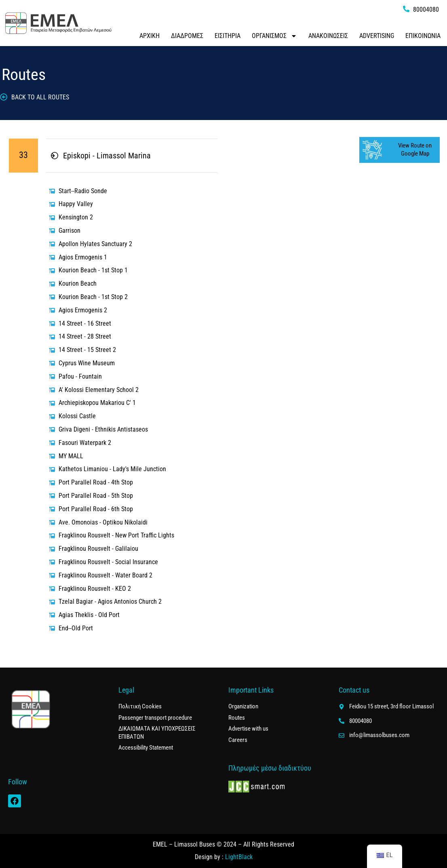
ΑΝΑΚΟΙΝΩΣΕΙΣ (328, 36)
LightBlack (239, 857)
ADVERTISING (377, 36)
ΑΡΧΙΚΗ (150, 36)
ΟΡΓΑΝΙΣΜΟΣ (274, 36)
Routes (24, 75)
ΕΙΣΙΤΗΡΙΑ (228, 36)
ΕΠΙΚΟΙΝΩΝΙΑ (423, 36)
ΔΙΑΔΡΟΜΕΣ (187, 36)
